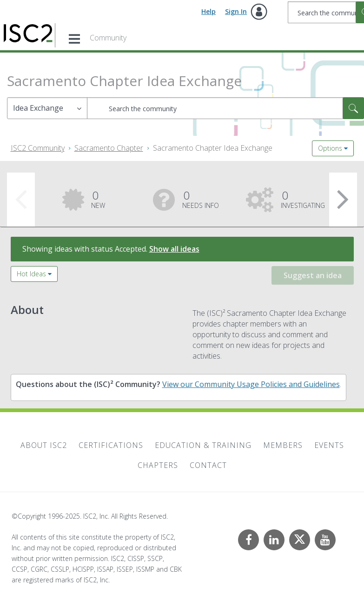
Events (329, 445)
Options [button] (330, 148)
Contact (208, 465)
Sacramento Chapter (109, 148)
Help (208, 11)
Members (283, 445)
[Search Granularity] (47, 108)
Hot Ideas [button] (31, 274)
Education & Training (203, 445)
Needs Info (201, 199)
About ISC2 (44, 445)
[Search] (225, 108)
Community (108, 38)
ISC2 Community (38, 148)
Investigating (303, 199)
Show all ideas (174, 249)
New (98, 199)
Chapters (158, 465)
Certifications (111, 445)
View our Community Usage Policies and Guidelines (251, 384)
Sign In (236, 11)
